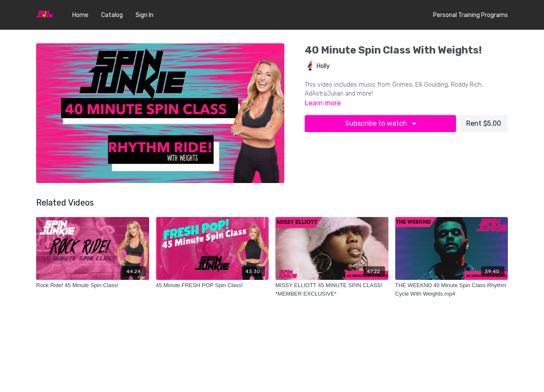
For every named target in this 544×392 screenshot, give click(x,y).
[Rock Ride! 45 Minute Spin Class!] (93, 285)
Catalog (112, 15)
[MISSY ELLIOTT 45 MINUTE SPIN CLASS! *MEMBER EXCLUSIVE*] (332, 289)
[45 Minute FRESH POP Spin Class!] (212, 285)
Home (80, 15)
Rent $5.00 (484, 123)
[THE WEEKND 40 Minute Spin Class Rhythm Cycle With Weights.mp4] (452, 289)
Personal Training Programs (470, 15)
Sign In (144, 15)
